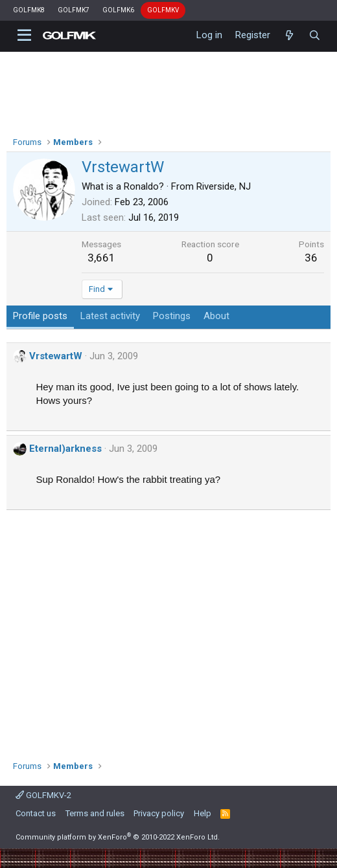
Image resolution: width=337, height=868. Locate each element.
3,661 (101, 258)
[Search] (315, 36)
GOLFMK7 (74, 10)
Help (203, 813)
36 (311, 258)
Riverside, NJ (224, 186)
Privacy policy (159, 813)
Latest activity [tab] (110, 316)
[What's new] (289, 36)
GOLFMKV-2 (43, 795)
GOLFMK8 (29, 10)
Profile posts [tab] (40, 316)
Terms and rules (95, 813)
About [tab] (216, 316)
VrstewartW (56, 356)
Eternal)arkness (65, 449)
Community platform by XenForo (118, 837)
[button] (24, 36)
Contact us (36, 813)
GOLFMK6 (118, 10)
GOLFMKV (163, 10)
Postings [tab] (172, 316)
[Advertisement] (169, 630)
